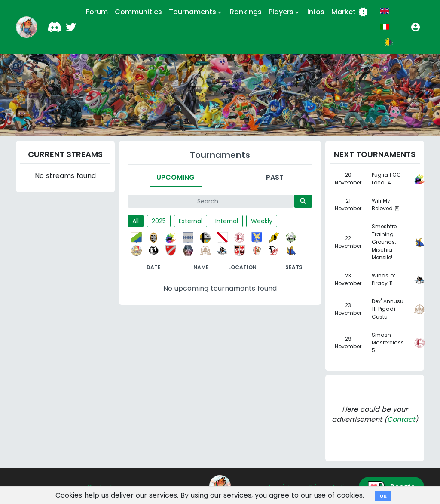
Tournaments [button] (196, 12)
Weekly (262, 221)
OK (383, 496)
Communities (138, 12)
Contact (401, 419)
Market (350, 12)
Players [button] (284, 12)
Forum (97, 12)
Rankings (246, 12)
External (191, 221)
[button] (416, 27)
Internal (227, 221)
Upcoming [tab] (176, 177)
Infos (316, 12)
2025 (159, 221)
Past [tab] (275, 177)
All (136, 221)
